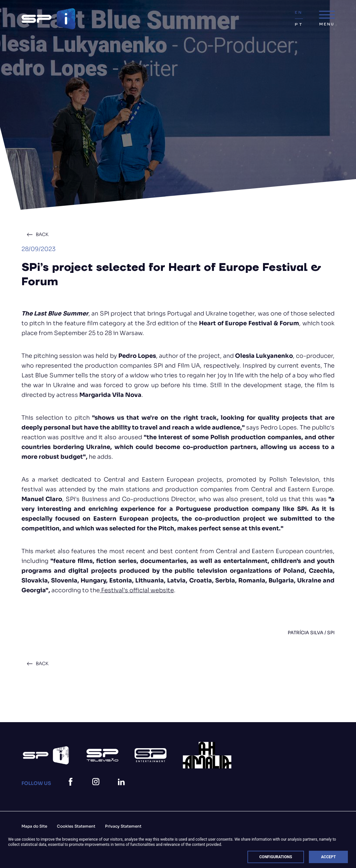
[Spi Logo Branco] (46, 755)
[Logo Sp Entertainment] (151, 755)
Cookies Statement (76, 826)
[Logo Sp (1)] (102, 755)
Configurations (276, 857)
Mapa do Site (34, 826)
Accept (328, 857)
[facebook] (72, 790)
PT (299, 25)
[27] (207, 755)
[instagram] (97, 790)
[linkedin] (123, 790)
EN (298, 13)
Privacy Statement (123, 826)
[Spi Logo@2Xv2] (48, 19)
